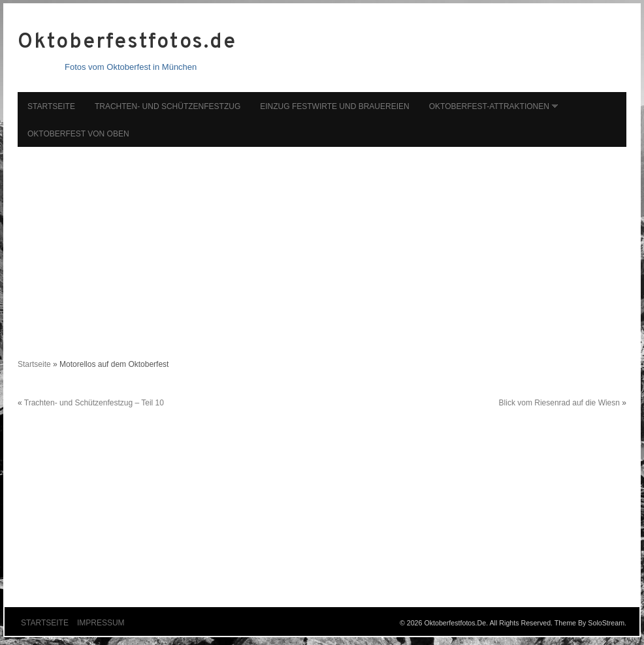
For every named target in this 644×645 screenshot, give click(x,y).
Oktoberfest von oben (78, 134)
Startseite (51, 106)
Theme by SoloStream (589, 623)
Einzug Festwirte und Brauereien (334, 106)
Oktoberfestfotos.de (127, 42)
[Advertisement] (322, 246)
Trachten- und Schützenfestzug (168, 106)
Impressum (101, 623)
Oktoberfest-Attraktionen (489, 106)
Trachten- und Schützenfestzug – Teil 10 (94, 403)
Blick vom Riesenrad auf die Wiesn (559, 403)
